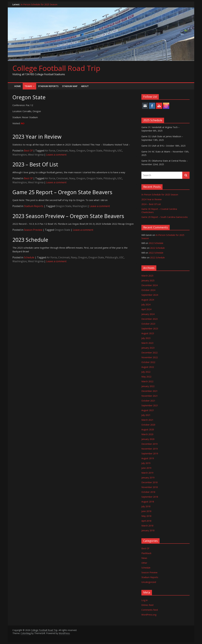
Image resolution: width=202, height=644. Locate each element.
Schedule (29, 257)
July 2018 (146, 506)
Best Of (28, 151)
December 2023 (149, 319)
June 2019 (146, 468)
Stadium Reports (48, 86)
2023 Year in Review (37, 137)
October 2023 (148, 324)
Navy (72, 151)
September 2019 (150, 453)
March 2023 (147, 343)
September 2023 (150, 329)
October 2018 (148, 492)
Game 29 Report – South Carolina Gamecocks (165, 217)
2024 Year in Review (151, 199)
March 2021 (147, 420)
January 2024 (148, 314)
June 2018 (146, 511)
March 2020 (147, 434)
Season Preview (33, 230)
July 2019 (146, 463)
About (85, 86)
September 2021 (150, 405)
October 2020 (148, 425)
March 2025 (147, 276)
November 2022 (150, 357)
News (144, 558)
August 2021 (148, 410)
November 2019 (150, 449)
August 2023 (148, 333)
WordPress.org (149, 615)
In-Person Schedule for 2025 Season (39, 4)
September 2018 (150, 497)
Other (144, 563)
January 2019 (148, 478)
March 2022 (147, 381)
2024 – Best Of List (151, 204)
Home (18, 86)
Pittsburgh (110, 151)
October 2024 (148, 290)
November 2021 (150, 396)
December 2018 (149, 482)
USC (120, 151)
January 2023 (148, 348)
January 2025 (148, 280)
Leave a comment (56, 155)
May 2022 (146, 377)
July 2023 (146, 338)
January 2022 (148, 386)
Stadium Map (70, 86)
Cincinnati (62, 151)
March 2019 (147, 473)
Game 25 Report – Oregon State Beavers (62, 192)
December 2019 (149, 444)
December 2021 (149, 391)
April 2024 (146, 309)
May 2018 (146, 516)
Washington (20, 155)
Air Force (50, 151)
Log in (145, 600)
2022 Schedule (156, 243)
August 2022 (148, 367)
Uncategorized (149, 582)
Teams (28, 86)
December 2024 (149, 285)
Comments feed (150, 610)
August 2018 (148, 502)
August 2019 (148, 458)
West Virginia (36, 155)
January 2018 (148, 530)
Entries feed (147, 605)
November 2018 (150, 487)
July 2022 (146, 372)
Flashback (146, 553)
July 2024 (146, 304)
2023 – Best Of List (35, 164)
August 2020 (148, 429)
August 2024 (148, 300)
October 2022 (148, 362)
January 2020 (148, 439)
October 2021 (148, 401)
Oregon (81, 151)
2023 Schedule (30, 240)
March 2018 (147, 526)
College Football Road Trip (56, 68)
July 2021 (146, 415)
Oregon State (94, 151)
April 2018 (146, 521)
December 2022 (149, 353)
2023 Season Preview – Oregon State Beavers (68, 216)
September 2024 (150, 295)
